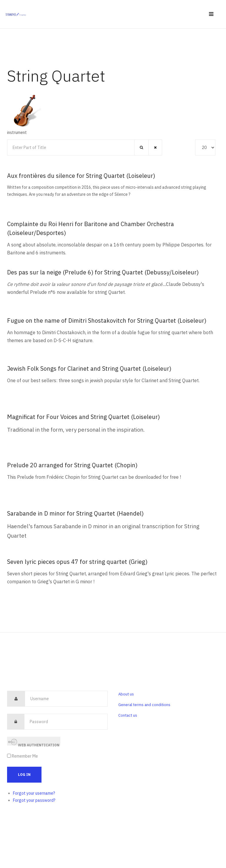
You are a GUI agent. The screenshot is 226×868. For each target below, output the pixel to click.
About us (126, 694)
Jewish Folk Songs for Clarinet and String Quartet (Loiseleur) (89, 368)
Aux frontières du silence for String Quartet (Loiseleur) (81, 176)
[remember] (9, 756)
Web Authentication (34, 742)
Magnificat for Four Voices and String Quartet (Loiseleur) (83, 417)
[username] (66, 699)
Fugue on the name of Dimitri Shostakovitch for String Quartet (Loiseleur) (107, 320)
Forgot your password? (34, 800)
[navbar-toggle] (211, 14)
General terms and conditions (144, 705)
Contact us (128, 715)
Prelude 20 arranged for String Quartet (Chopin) (72, 465)
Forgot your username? (34, 793)
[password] (66, 722)
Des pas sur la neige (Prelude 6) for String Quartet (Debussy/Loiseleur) (103, 272)
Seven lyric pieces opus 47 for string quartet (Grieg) (77, 562)
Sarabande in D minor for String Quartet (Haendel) (75, 513)
